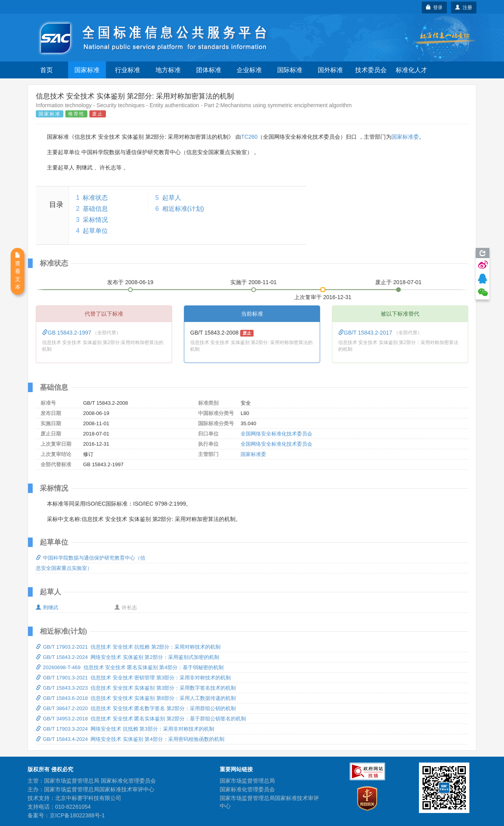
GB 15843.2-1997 (67, 333)
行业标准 (128, 70)
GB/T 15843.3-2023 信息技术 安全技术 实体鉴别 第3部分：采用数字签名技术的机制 (136, 688)
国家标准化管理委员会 (247, 789)
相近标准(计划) (183, 209)
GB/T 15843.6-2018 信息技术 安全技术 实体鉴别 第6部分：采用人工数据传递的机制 (136, 698)
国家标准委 (405, 137)
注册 (464, 7)
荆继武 (47, 607)
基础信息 (95, 209)
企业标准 (249, 70)
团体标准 (209, 70)
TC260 (249, 137)
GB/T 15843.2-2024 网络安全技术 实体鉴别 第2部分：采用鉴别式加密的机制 (128, 657)
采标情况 (95, 220)
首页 (46, 70)
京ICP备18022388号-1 (77, 815)
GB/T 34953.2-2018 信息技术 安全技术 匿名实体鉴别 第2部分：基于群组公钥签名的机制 (141, 719)
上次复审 (323, 296)
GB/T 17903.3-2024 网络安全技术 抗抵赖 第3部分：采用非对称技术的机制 (125, 729)
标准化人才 (411, 70)
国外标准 (330, 70)
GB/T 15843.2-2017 (366, 333)
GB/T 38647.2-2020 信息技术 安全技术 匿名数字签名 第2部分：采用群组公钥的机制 (136, 708)
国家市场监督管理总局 (247, 781)
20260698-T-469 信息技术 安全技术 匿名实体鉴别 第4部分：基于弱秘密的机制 (130, 667)
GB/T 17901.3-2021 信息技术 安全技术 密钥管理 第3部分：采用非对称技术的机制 (133, 678)
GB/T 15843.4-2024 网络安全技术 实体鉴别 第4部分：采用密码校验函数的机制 (130, 739)
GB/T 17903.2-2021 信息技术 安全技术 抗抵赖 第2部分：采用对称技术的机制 (128, 647)
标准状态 (95, 198)
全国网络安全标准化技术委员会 (276, 434)
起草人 (172, 198)
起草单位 (95, 231)
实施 (254, 282)
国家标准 (87, 70)
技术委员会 (371, 70)
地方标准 (168, 70)
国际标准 (290, 70)
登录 (435, 7)
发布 (130, 282)
